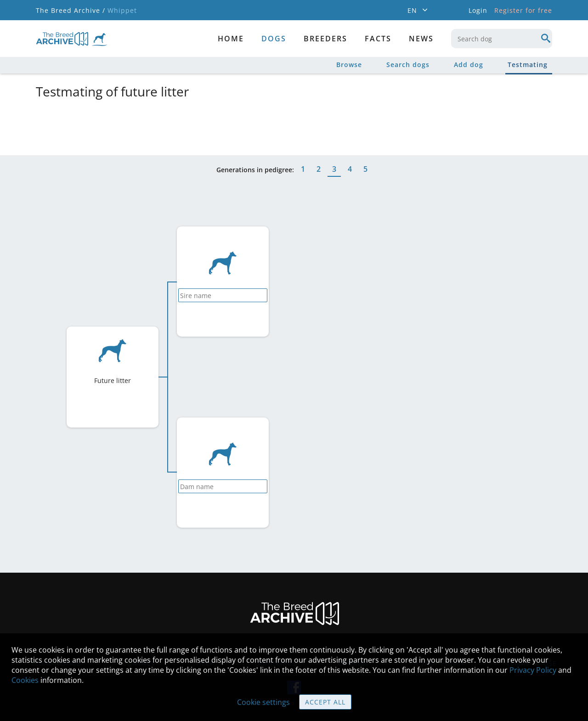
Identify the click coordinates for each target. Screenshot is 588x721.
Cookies (25, 680)
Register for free (523, 10)
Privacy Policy (533, 670)
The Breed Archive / (71, 10)
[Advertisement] (259, 125)
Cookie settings (263, 702)
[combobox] (502, 39)
